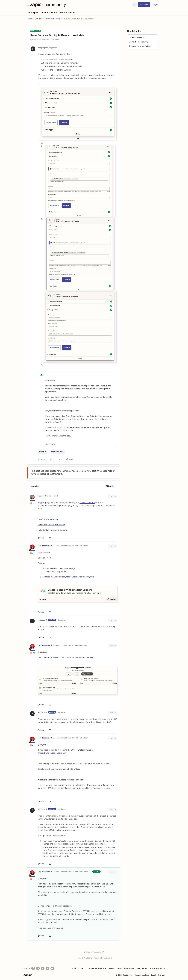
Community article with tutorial (51, 525)
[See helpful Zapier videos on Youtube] (52, 968)
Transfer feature (87, 503)
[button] (144, 5)
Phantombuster (57, 452)
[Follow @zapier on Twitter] (47, 968)
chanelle (41, 496)
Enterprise (129, 968)
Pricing (75, 968)
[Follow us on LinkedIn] (38, 968)
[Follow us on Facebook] (33, 968)
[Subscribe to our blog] (43, 968)
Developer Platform (97, 968)
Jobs (119, 968)
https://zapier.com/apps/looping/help (77, 577)
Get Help (33, 12)
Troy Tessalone (44, 546)
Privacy (162, 975)
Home (30, 19)
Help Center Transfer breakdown (53, 530)
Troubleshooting (53, 19)
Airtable (43, 452)
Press (112, 968)
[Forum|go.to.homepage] (47, 5)
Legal (154, 975)
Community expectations (140, 46)
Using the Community (139, 42)
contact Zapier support (68, 788)
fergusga (42, 48)
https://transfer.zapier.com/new (52, 753)
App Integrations (157, 968)
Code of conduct (137, 38)
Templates (142, 968)
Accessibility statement (103, 958)
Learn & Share (49, 12)
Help (83, 968)
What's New (68, 12)
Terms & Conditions (84, 958)
